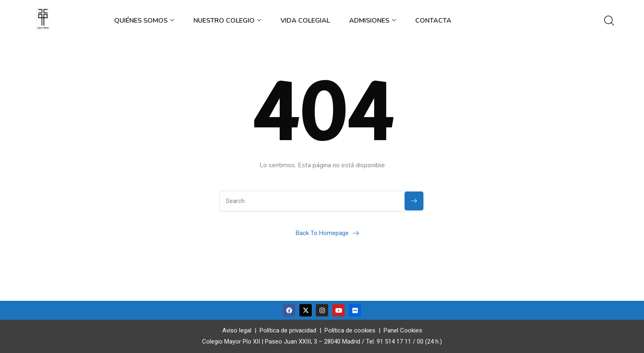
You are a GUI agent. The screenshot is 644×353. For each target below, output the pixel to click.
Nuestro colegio (227, 21)
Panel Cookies (403, 330)
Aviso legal (237, 330)
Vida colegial (305, 21)
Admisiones (373, 21)
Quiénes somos (144, 21)
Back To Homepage (322, 233)
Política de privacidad (288, 330)
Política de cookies (350, 330)
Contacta (433, 21)
